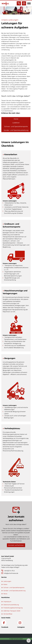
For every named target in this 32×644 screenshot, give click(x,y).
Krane (16, 119)
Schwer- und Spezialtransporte (16, 126)
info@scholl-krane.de (11, 573)
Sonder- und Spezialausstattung (16, 130)
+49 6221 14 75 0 (9, 571)
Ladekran (16, 123)
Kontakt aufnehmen (16, 545)
